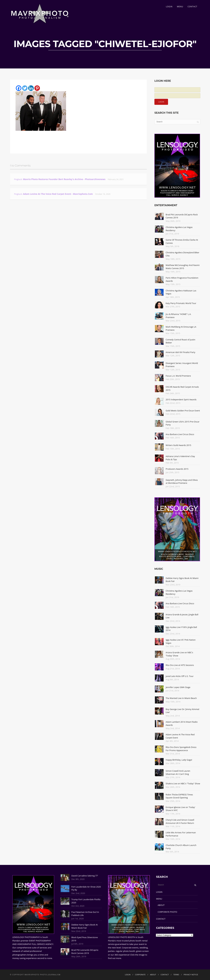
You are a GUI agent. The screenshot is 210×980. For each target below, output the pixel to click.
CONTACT (192, 7)
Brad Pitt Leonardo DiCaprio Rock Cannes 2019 (85, 952)
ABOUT (161, 905)
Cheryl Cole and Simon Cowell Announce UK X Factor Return (180, 821)
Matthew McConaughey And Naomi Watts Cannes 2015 (183, 267)
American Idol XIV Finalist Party (180, 352)
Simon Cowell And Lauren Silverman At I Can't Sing (178, 772)
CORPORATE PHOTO (167, 912)
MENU (180, 7)
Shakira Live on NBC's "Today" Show (183, 783)
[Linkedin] (31, 88)
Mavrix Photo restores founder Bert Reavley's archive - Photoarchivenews (64, 179)
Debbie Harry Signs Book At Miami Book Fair (85, 926)
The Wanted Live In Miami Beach (181, 698)
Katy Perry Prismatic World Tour (181, 303)
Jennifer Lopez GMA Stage (178, 687)
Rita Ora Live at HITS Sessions (180, 665)
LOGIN (169, 7)
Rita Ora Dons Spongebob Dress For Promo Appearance (181, 749)
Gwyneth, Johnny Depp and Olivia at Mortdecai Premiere (182, 482)
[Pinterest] (37, 88)
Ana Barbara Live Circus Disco (180, 434)
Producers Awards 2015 (177, 469)
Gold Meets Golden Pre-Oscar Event (183, 411)
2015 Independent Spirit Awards (181, 399)
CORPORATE (140, 975)
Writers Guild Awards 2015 (178, 445)
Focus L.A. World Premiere (178, 376)
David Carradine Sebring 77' (85, 876)
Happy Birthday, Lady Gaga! (179, 760)
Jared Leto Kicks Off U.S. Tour (180, 676)
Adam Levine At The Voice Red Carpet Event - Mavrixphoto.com (58, 194)
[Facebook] (19, 88)
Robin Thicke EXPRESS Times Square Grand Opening (179, 796)
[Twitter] (25, 88)
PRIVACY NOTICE (191, 975)
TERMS (176, 975)
